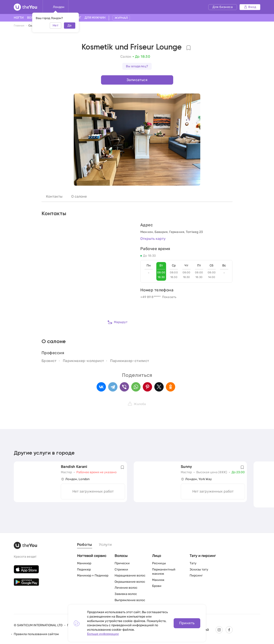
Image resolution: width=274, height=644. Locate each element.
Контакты (54, 196)
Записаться (137, 80)
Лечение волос (126, 588)
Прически (122, 563)
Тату (193, 563)
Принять (187, 623)
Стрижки (121, 569)
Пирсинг (196, 575)
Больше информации (103, 634)
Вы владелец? (137, 66)
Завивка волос (126, 594)
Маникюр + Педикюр (93, 575)
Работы (85, 545)
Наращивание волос (130, 575)
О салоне (79, 196)
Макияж (158, 580)
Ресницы (159, 563)
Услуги (105, 545)
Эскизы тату (199, 569)
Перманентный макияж (164, 572)
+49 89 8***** (150, 297)
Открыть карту (153, 239)
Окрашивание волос (130, 582)
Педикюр (84, 569)
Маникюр (84, 563)
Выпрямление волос (130, 600)
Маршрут (118, 322)
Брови (157, 586)
